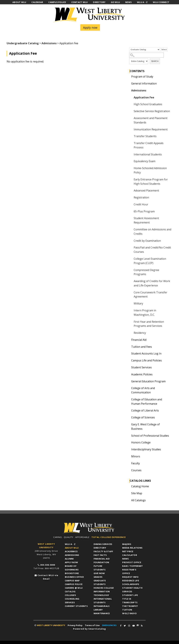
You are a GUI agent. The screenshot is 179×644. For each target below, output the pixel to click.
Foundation (101, 562)
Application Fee (144, 97)
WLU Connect (138, 625)
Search (155, 61)
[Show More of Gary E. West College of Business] (129, 424)
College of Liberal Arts (145, 410)
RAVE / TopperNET (133, 566)
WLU (88, 528)
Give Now (99, 573)
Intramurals (102, 606)
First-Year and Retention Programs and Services (149, 324)
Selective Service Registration (152, 111)
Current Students (76, 606)
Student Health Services (132, 590)
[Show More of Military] (131, 303)
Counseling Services (72, 601)
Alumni (69, 559)
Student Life (130, 595)
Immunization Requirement (151, 129)
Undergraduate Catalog (23, 43)
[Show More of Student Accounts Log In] (129, 353)
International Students (148, 154)
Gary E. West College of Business (145, 427)
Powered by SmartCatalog (89, 629)
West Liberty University (89, 15)
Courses (136, 470)
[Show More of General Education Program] (129, 381)
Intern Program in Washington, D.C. (145, 313)
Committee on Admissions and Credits (152, 232)
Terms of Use (92, 625)
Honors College (141, 442)
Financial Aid (139, 340)
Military (138, 303)
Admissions (49, 43)
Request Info (130, 577)
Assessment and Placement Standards (151, 120)
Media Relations (132, 548)
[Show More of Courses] (129, 470)
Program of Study (142, 77)
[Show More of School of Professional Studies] (129, 436)
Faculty (135, 463)
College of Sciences (143, 417)
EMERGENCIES (109, 625)
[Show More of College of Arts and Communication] (129, 388)
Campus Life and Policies (146, 360)
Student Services (141, 367)
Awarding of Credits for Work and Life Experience (152, 283)
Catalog (70, 591)
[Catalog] (145, 50)
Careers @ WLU (74, 588)
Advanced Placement (146, 190)
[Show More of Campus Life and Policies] (129, 360)
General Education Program (148, 381)
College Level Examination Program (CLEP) (150, 261)
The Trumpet (130, 606)
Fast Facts (100, 555)
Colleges (70, 595)
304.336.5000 (48, 565)
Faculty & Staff (103, 551)
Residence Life (131, 581)
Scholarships (131, 584)
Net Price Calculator (130, 553)
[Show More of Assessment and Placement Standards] (131, 118)
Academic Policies (142, 374)
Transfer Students (145, 136)
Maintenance (102, 613)
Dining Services (103, 544)
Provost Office (132, 562)
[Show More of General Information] (129, 83)
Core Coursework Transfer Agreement (150, 295)
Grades (98, 577)
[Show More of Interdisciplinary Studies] (129, 449)
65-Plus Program (144, 211)
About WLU (72, 548)
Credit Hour (141, 204)
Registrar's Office (129, 571)
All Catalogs (138, 500)
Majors (127, 544)
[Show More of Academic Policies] (129, 374)
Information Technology (102, 593)
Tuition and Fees (142, 347)
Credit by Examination (147, 241)
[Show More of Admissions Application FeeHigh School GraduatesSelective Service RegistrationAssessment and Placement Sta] (129, 90)
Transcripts (130, 602)
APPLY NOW (71, 562)
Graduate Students (100, 582)
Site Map (137, 493)
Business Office (74, 577)
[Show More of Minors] (129, 456)
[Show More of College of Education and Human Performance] (129, 399)
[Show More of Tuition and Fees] (129, 347)
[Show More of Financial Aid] (129, 340)
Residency (140, 333)
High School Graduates (148, 104)
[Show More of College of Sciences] (129, 417)
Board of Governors (72, 568)
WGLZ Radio (129, 613)
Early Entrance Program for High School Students (151, 182)
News (125, 559)
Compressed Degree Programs (146, 272)
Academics (71, 551)
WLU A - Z (70, 544)
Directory (100, 548)
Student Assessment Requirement (146, 220)
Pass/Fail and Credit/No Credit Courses (152, 250)
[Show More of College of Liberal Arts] (129, 410)
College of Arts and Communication (143, 390)
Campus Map (72, 581)
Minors (136, 456)
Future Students (100, 568)
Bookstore (72, 573)
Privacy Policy (75, 625)
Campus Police (74, 584)
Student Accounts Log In (146, 353)
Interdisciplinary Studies (146, 449)
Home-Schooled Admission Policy (150, 170)
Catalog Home (140, 486)
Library (98, 610)
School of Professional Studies (150, 436)
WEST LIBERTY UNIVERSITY (51, 625)
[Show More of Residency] (131, 333)
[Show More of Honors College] (129, 442)
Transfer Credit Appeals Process (149, 145)
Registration (141, 197)
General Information (144, 83)
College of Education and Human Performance (147, 402)
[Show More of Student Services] (129, 367)
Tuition (127, 610)
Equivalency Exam (145, 161)
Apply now (90, 27)
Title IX (127, 599)
